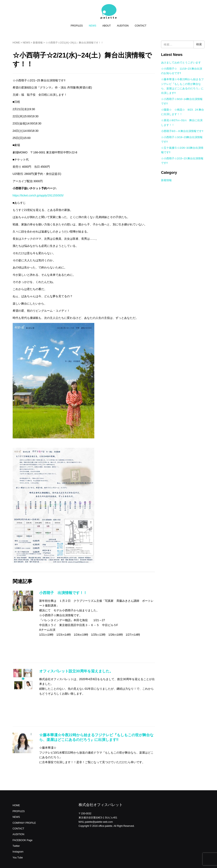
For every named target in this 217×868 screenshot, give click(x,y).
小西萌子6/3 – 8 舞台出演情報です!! (182, 131)
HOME (16, 43)
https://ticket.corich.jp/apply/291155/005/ (38, 195)
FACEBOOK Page (23, 840)
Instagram (18, 852)
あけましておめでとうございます (181, 63)
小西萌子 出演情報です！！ (63, 593)
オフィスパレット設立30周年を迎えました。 (76, 671)
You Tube (18, 858)
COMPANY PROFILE (24, 823)
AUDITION (123, 26)
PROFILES (77, 26)
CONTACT (141, 26)
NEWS (92, 26)
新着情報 (38, 43)
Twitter (16, 846)
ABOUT (106, 26)
